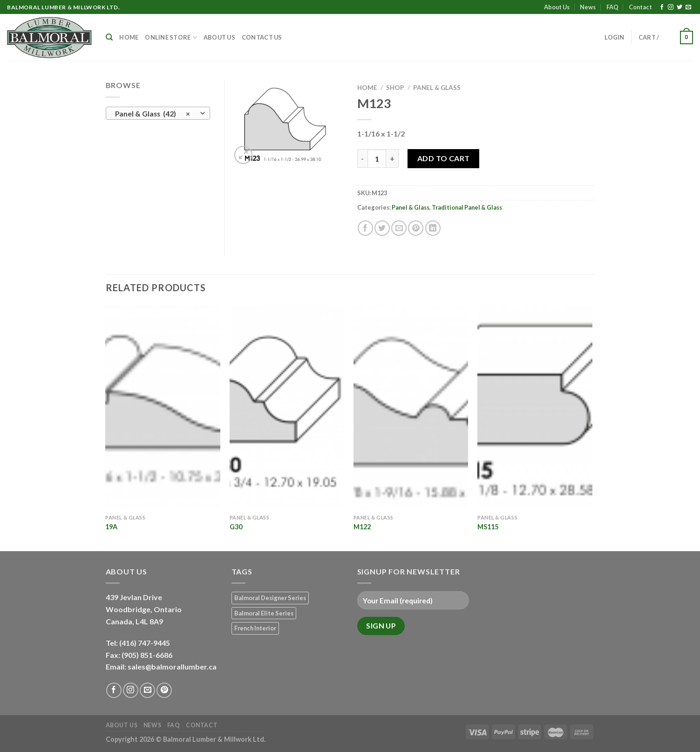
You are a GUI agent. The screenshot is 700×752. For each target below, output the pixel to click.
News (588, 7)
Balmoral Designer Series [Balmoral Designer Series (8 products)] (270, 598)
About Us (557, 7)
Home (129, 37)
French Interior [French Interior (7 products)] (255, 628)
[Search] (109, 37)
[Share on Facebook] (365, 228)
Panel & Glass (437, 88)
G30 (236, 527)
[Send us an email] (688, 7)
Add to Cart (444, 158)
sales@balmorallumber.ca (172, 667)
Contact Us (262, 37)
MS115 (488, 527)
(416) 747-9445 (145, 643)
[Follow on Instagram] (671, 7)
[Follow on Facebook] (662, 7)
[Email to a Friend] (399, 228)
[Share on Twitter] (382, 228)
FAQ (612, 7)
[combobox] (158, 113)
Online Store (171, 38)
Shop (395, 88)
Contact (640, 7)
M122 (362, 527)
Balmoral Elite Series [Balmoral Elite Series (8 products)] (264, 613)
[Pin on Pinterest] (416, 228)
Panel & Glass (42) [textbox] (153, 114)
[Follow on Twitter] (680, 7)
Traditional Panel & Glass (467, 207)
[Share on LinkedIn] (433, 228)
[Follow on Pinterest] (164, 690)
